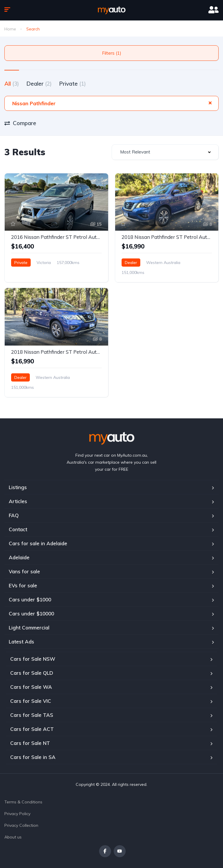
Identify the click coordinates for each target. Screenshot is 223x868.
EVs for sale (23, 585)
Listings (18, 487)
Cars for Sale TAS (32, 715)
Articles (18, 501)
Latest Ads (21, 642)
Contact (18, 529)
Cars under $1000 (30, 599)
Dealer (39, 84)
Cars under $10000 (31, 614)
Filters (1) (112, 53)
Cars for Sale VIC (31, 701)
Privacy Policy (17, 814)
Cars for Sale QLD (32, 673)
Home (10, 29)
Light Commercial (29, 628)
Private (72, 84)
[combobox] (165, 152)
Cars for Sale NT (30, 743)
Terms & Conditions (23, 802)
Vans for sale (24, 571)
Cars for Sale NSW (33, 659)
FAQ (14, 515)
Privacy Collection (21, 825)
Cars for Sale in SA (33, 757)
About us (13, 837)
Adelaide (19, 557)
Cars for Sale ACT (32, 729)
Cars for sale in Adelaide (38, 543)
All (12, 84)
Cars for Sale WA (31, 687)
